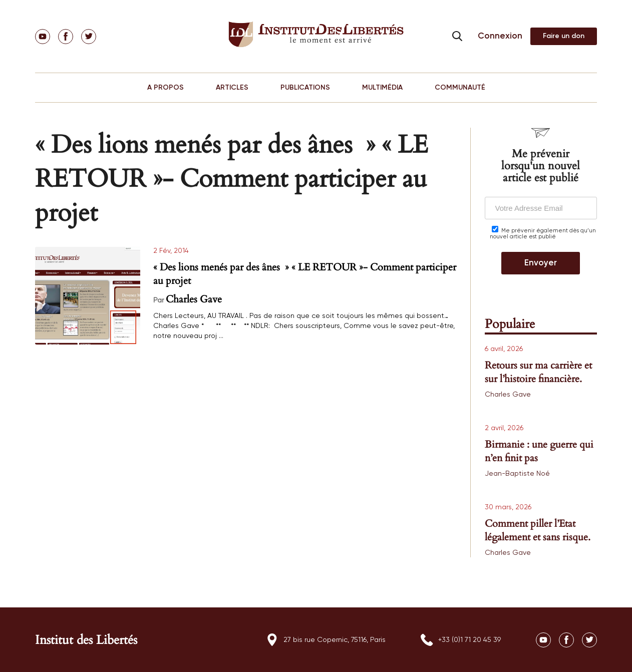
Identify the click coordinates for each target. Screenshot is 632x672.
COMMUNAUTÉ (460, 88)
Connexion (500, 36)
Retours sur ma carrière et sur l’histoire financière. (538, 372)
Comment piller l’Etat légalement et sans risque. (538, 530)
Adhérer (564, 36)
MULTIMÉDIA (382, 88)
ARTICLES (232, 88)
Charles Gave (194, 299)
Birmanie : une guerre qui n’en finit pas (539, 451)
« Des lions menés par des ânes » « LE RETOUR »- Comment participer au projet (305, 274)
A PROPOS (166, 88)
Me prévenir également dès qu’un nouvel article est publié (543, 233)
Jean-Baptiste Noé (517, 474)
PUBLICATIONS (305, 88)
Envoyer (541, 263)
